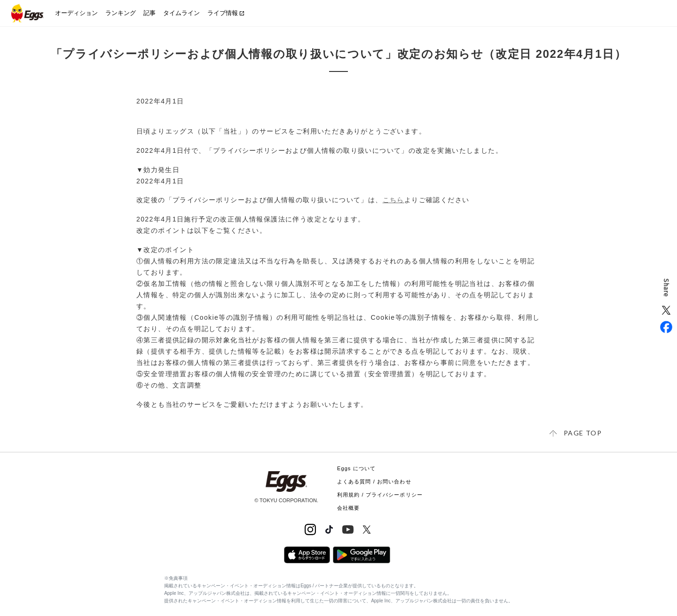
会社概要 (348, 508)
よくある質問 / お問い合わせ (374, 482)
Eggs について (356, 468)
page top (583, 433)
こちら (394, 200)
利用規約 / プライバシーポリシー (380, 495)
